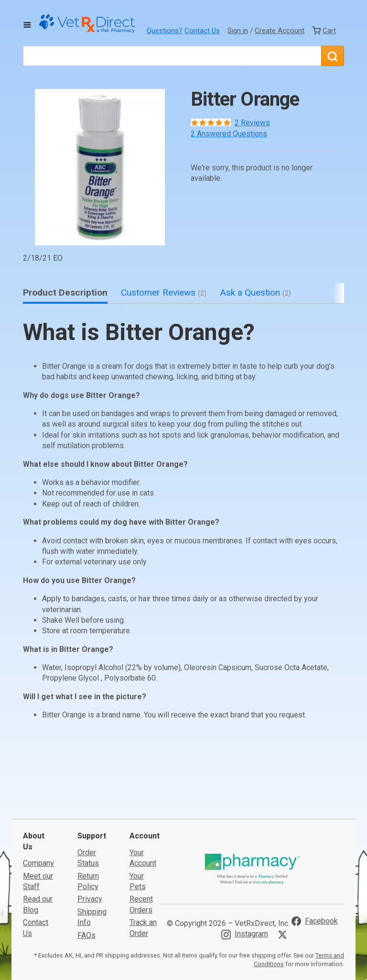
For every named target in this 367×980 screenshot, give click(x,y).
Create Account (280, 31)
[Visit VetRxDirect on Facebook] (315, 859)
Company (38, 800)
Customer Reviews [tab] (164, 292)
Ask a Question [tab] (255, 292)
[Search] (333, 56)
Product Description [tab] (65, 292)
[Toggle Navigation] (27, 25)
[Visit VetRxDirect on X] (284, 872)
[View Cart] (324, 31)
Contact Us (202, 31)
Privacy (90, 836)
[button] (100, 167)
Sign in (238, 31)
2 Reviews (252, 123)
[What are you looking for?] (172, 56)
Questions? (165, 31)
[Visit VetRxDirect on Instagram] (245, 871)
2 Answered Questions (229, 134)
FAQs (86, 873)
